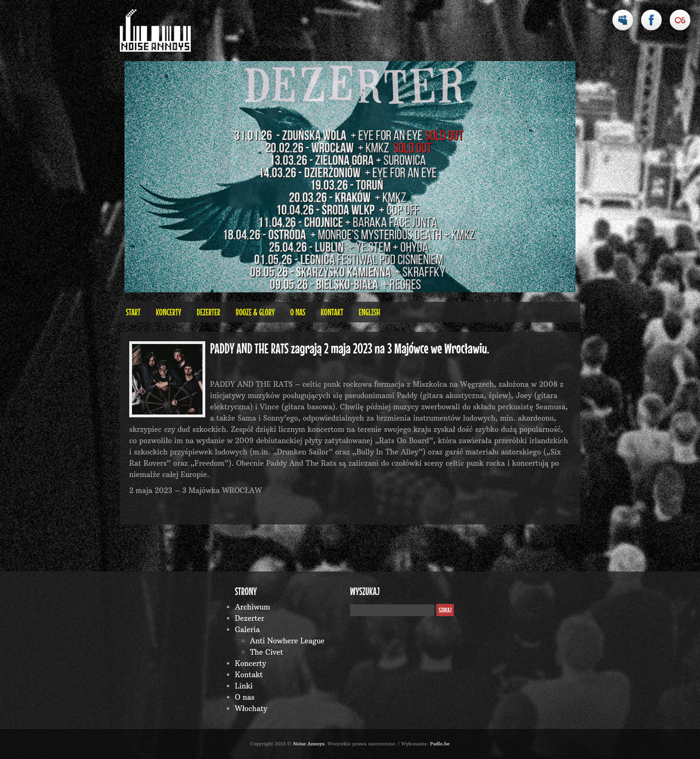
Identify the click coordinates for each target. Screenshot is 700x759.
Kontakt (332, 312)
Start (133, 312)
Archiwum (253, 607)
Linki (244, 686)
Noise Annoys (309, 744)
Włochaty (251, 708)
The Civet (267, 652)
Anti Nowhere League (287, 641)
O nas (298, 312)
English (369, 312)
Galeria (247, 630)
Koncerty (169, 312)
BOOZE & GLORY (255, 312)
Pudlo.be (440, 744)
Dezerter (209, 312)
